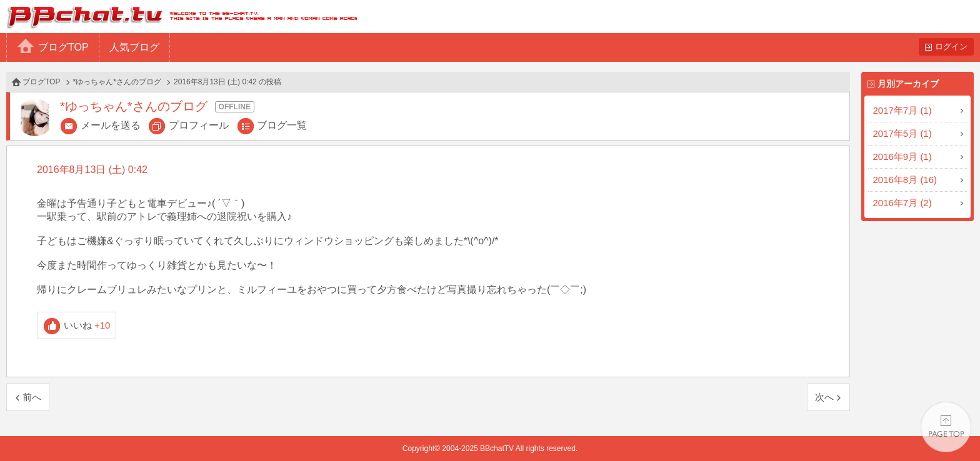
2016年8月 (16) (905, 180)
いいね (87, 325)
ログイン (951, 47)
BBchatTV (178, 17)
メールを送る (111, 125)
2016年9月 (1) (902, 156)
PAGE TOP (946, 427)
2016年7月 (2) (902, 203)
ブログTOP (63, 47)
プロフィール (199, 125)
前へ (32, 397)
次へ (824, 397)
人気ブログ (134, 47)
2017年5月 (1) (902, 133)
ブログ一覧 (282, 125)
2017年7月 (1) (902, 110)
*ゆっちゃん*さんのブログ (117, 82)
